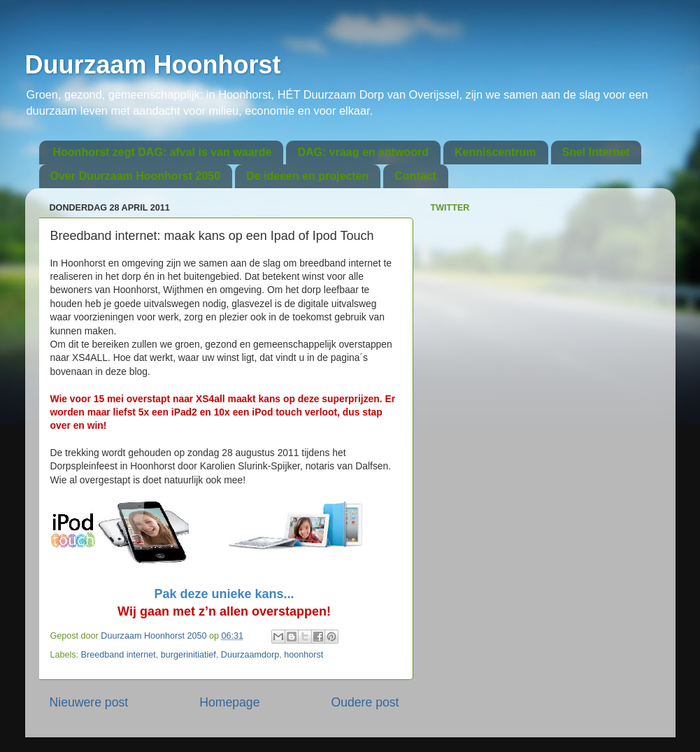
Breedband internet (119, 655)
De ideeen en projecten (307, 176)
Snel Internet (596, 152)
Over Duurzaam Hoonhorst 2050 (136, 176)
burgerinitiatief (188, 655)
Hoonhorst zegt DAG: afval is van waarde (163, 152)
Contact (415, 176)
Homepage (229, 702)
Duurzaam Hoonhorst (153, 65)
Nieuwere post (89, 702)
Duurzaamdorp (250, 655)
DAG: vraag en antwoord (363, 152)
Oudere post (365, 702)
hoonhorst (303, 655)
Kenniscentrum (495, 152)
